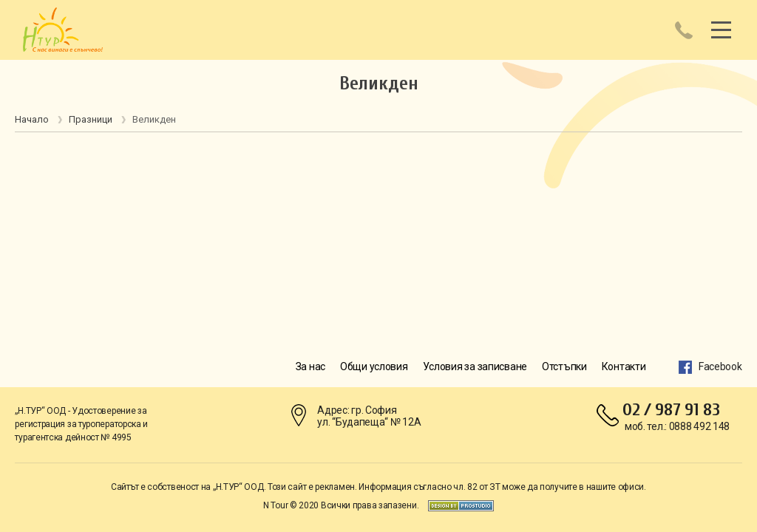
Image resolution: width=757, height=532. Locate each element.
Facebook (720, 366)
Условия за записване (475, 366)
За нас (310, 366)
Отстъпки (564, 366)
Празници (91, 119)
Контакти (624, 366)
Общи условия (374, 366)
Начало (32, 119)
